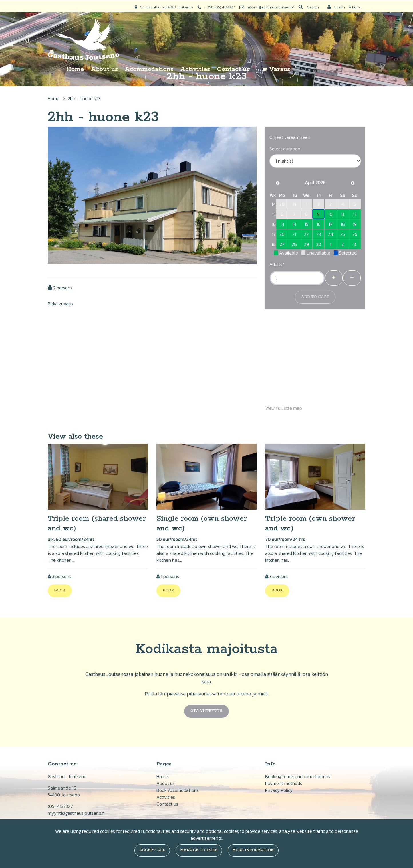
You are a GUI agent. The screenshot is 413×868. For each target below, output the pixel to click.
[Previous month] (278, 183)
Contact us (233, 69)
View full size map (284, 408)
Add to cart (315, 297)
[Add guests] (334, 278)
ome (164, 776)
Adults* (277, 264)
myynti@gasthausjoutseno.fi (271, 7)
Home (75, 69)
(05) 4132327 (60, 806)
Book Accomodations (178, 790)
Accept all (152, 850)
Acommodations (149, 69)
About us (104, 69)
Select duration (285, 149)
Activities (195, 69)
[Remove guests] (352, 278)
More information (253, 850)
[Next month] (353, 183)
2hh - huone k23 (84, 98)
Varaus (280, 69)
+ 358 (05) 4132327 (220, 7)
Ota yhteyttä (206, 711)
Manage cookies (199, 850)
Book (60, 590)
